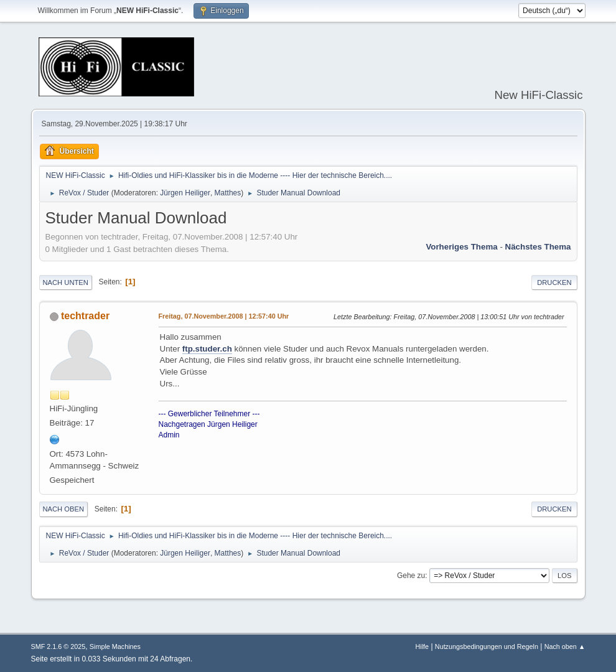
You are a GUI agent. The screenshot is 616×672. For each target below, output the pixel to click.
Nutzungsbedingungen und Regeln (487, 646)
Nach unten (66, 282)
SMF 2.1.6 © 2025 (58, 646)
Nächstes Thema (538, 247)
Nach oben (64, 509)
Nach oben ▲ (565, 646)
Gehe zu (411, 576)
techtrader (85, 316)
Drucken (554, 282)
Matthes (228, 193)
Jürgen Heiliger (185, 193)
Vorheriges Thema (461, 247)
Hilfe (422, 646)
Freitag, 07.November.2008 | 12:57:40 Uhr (224, 316)
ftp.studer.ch (207, 349)
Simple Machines (115, 646)
